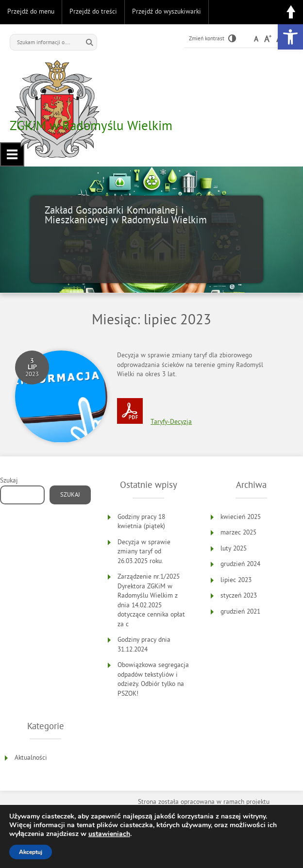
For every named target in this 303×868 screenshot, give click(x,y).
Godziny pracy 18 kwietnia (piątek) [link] (141, 522)
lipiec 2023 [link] (236, 580)
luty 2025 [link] (234, 548)
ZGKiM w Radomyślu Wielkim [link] (91, 125)
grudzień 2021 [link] (240, 611)
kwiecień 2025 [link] (241, 517)
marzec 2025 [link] (238, 532)
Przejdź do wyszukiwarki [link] (167, 11)
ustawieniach (109, 834)
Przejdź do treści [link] (93, 11)
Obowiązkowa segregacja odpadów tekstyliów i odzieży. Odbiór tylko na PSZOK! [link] (153, 679)
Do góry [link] (291, 12)
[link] (290, 37)
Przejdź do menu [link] (31, 11)
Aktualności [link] (31, 758)
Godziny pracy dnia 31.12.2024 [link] (144, 644)
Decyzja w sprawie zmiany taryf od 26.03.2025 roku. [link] (144, 551)
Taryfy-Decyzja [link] (171, 422)
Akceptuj (31, 852)
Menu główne (12, 154)
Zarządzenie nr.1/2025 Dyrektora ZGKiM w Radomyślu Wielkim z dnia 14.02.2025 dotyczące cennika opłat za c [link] (151, 600)
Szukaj (9, 480)
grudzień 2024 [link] (240, 564)
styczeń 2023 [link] (239, 595)
